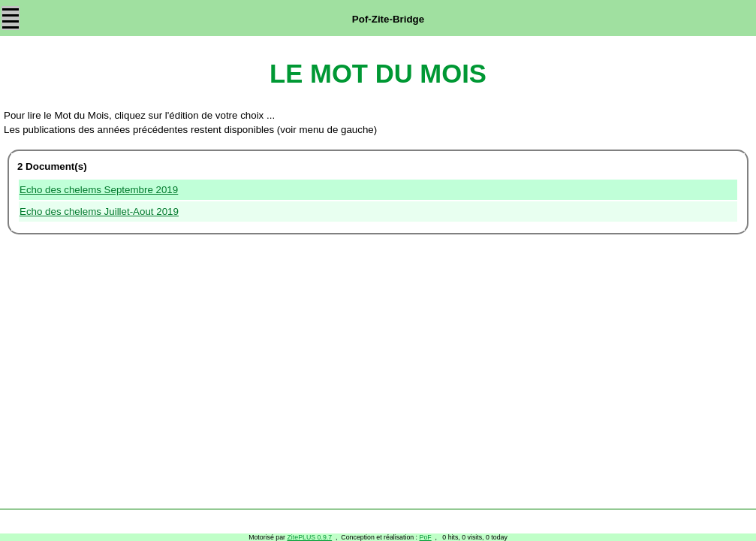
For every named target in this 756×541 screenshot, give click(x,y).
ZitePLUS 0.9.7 (309, 537)
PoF (426, 537)
